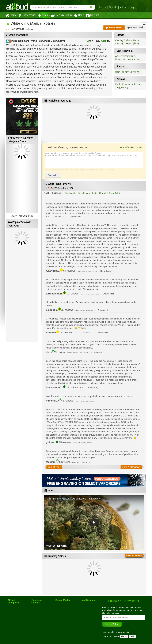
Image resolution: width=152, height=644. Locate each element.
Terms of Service (104, 170)
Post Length (70, 193)
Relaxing (119, 43)
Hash (118, 72)
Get (124, 636)
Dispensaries (27, 15)
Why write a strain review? (132, 147)
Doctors (92, 16)
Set (132, 636)
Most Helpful (100, 193)
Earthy (118, 84)
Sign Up (113, 7)
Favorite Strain (135, 28)
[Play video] (94, 522)
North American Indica (56, 49)
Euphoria (128, 40)
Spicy (132, 72)
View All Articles (134, 556)
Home (11, 16)
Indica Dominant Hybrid (24, 41)
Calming (119, 40)
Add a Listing (127, 7)
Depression (121, 59)
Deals (79, 16)
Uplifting (136, 43)
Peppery (125, 72)
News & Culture (62, 16)
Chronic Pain (129, 56)
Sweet (138, 72)
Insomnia (131, 59)
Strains (44, 15)
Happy (136, 40)
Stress (139, 59)
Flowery (126, 84)
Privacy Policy (89, 170)
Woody (125, 87)
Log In (103, 7)
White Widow (34, 49)
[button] (75, 217)
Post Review (53, 175)
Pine (138, 84)
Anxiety (119, 56)
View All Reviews (131, 467)
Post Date (57, 193)
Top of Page (54, 467)
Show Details (115, 193)
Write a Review (114, 28)
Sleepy (128, 43)
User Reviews (85, 193)
